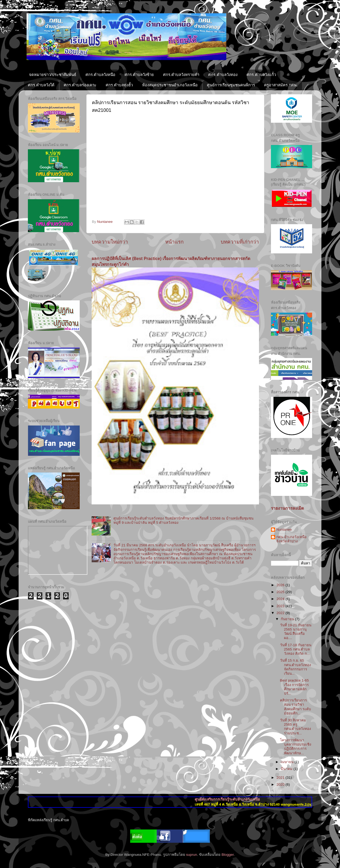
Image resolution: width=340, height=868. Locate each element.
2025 (281, 592)
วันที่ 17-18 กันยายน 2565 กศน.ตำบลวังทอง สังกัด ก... (296, 649)
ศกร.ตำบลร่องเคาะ (80, 85)
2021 (281, 778)
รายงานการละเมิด (287, 508)
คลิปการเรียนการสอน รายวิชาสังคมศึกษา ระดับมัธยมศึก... (296, 707)
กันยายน (288, 619)
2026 (281, 585)
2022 (281, 613)
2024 (281, 599)
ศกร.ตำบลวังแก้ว (261, 75)
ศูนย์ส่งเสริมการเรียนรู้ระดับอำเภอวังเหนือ (236, 799)
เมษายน (288, 762)
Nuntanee (284, 529)
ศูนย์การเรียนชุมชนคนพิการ (231, 85)
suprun (191, 855)
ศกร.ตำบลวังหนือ (100, 75)
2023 (281, 606)
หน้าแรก (174, 242)
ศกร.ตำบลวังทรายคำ (181, 75)
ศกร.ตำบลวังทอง (223, 75)
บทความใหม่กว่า (110, 242)
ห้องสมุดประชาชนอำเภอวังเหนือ (170, 85)
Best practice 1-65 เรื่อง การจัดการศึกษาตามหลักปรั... (294, 687)
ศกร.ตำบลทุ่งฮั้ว (119, 85)
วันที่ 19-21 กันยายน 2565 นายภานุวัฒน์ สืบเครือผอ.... (296, 632)
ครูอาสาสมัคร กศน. (281, 85)
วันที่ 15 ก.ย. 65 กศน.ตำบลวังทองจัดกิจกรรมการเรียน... (296, 667)
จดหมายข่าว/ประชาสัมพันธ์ (53, 75)
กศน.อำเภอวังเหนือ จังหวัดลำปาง (291, 539)
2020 (281, 784)
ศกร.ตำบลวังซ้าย (139, 75)
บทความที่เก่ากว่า (240, 242)
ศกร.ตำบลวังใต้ (41, 85)
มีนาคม (287, 769)
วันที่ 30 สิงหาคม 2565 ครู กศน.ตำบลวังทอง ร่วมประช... (296, 727)
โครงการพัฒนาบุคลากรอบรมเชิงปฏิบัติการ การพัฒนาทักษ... (296, 747)
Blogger (228, 855)
